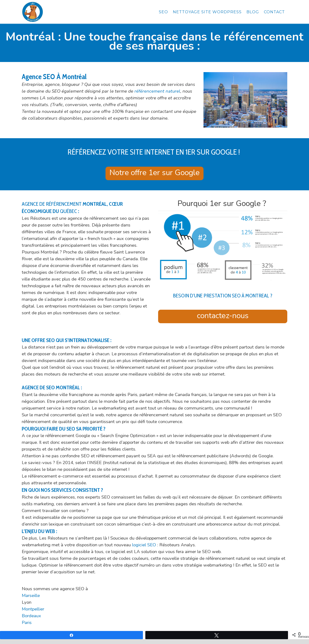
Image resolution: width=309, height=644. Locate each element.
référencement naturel (157, 91)
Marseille (31, 596)
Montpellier (33, 609)
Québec (68, 211)
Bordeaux (31, 616)
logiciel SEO (144, 545)
